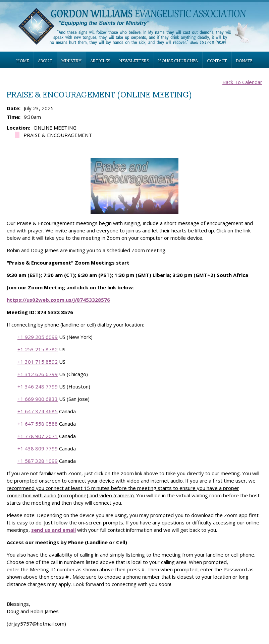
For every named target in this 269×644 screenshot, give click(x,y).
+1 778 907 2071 (38, 436)
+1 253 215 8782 (38, 349)
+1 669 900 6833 (38, 399)
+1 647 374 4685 (38, 411)
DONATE (244, 61)
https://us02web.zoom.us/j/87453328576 (58, 300)
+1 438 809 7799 (38, 448)
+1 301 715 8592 (38, 362)
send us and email (53, 530)
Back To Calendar (242, 82)
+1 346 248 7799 (38, 386)
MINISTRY (71, 61)
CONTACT (217, 61)
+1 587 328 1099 (38, 461)
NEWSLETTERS (134, 61)
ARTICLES (100, 61)
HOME (23, 61)
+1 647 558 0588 (38, 424)
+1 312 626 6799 (38, 374)
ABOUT (45, 61)
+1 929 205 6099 (38, 337)
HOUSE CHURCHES (178, 61)
